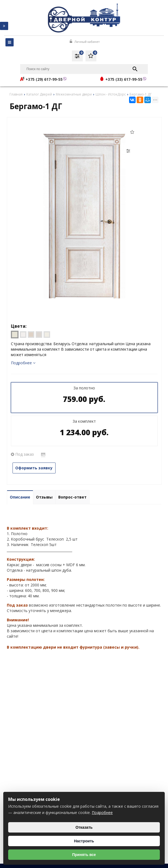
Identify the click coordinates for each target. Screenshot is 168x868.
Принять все (84, 855)
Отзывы (44, 497)
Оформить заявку (34, 468)
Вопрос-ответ (72, 497)
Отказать (84, 827)
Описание (20, 497)
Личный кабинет (85, 42)
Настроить (84, 841)
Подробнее (23, 363)
